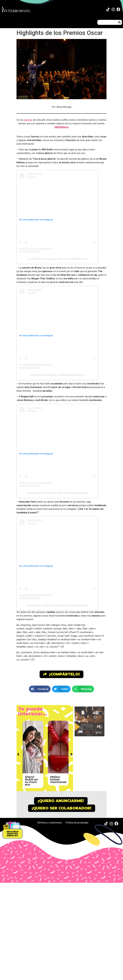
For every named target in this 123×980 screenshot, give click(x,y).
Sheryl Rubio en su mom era (31, 781)
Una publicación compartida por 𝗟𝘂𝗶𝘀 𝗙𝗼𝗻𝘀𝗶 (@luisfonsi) (57, 375)
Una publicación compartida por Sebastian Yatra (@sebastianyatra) (57, 605)
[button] (19, 23)
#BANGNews (61, 127)
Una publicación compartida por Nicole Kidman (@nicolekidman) (57, 259)
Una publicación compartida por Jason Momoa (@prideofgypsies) (57, 493)
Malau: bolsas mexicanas (58, 779)
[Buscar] (119, 22)
